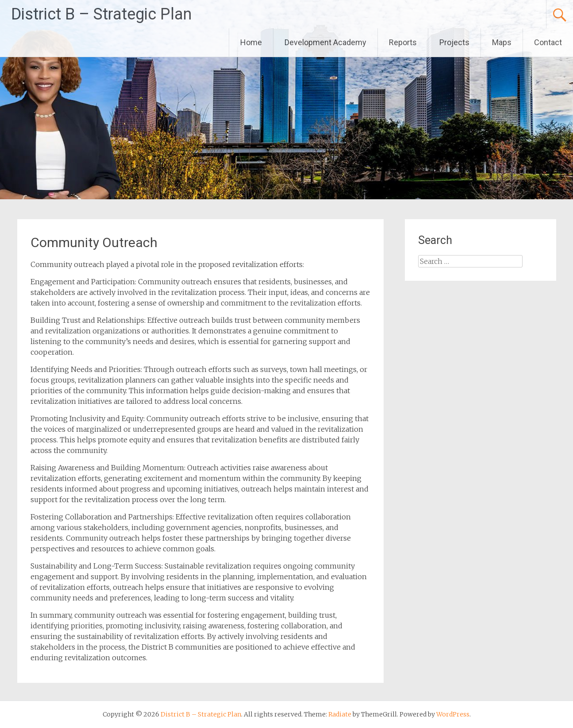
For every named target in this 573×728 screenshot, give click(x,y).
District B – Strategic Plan (101, 14)
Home (251, 42)
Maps (502, 42)
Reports (403, 42)
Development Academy (325, 42)
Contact (548, 42)
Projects (454, 42)
